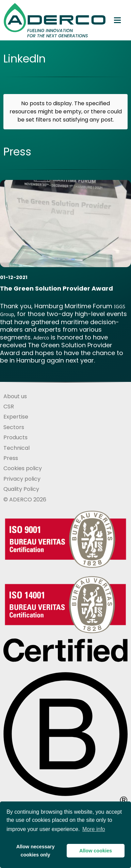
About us (15, 396)
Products (15, 437)
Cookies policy (23, 468)
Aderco (41, 338)
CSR (9, 407)
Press (11, 458)
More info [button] (94, 829)
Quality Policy (21, 489)
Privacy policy (22, 479)
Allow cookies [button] (96, 851)
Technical (17, 448)
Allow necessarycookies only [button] (36, 851)
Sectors (14, 427)
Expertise (16, 417)
